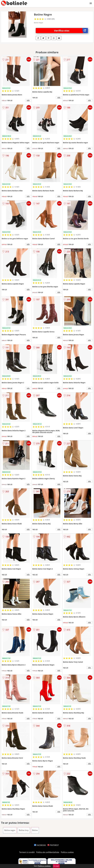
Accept (56, 866)
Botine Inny (24, 830)
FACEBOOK (40, 845)
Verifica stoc (71, 31)
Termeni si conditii (27, 852)
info (28, 100)
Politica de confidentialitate (48, 852)
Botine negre (10, 830)
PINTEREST (53, 845)
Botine (35, 830)
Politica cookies (67, 852)
